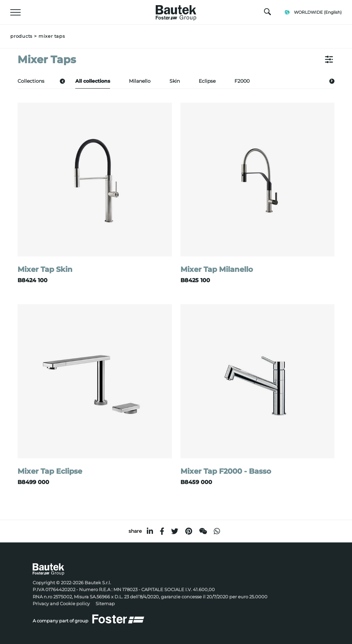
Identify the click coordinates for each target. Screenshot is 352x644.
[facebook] (162, 531)
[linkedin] (150, 531)
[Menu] (15, 12)
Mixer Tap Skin (45, 269)
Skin (175, 81)
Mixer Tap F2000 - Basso (226, 471)
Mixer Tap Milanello (217, 269)
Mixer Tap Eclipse (50, 471)
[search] (267, 13)
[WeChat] (203, 531)
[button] (62, 81)
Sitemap (105, 604)
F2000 (242, 81)
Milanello (140, 81)
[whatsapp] (217, 531)
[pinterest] (189, 531)
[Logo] (176, 11)
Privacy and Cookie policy (61, 604)
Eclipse (207, 81)
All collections (93, 81)
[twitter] (175, 531)
